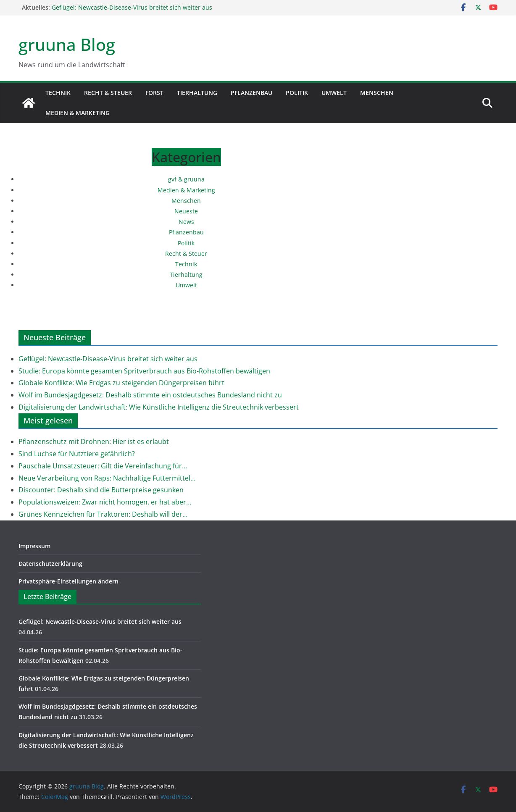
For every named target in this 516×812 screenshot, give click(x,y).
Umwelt (334, 93)
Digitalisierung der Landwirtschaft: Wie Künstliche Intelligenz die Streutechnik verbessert (159, 407)
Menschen (377, 93)
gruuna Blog (67, 44)
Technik (58, 93)
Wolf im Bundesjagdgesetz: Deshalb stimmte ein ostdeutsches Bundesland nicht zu (150, 395)
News (186, 222)
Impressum (34, 546)
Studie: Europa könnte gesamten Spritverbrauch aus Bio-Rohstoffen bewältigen (144, 371)
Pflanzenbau (251, 93)
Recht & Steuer (108, 93)
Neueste (186, 211)
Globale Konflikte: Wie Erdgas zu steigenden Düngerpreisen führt (121, 383)
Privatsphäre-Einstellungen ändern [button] (68, 581)
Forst (154, 93)
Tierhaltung (197, 93)
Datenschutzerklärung (50, 564)
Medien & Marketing (78, 113)
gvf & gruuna (186, 179)
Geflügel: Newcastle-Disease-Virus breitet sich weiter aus (132, 7)
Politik (297, 93)
